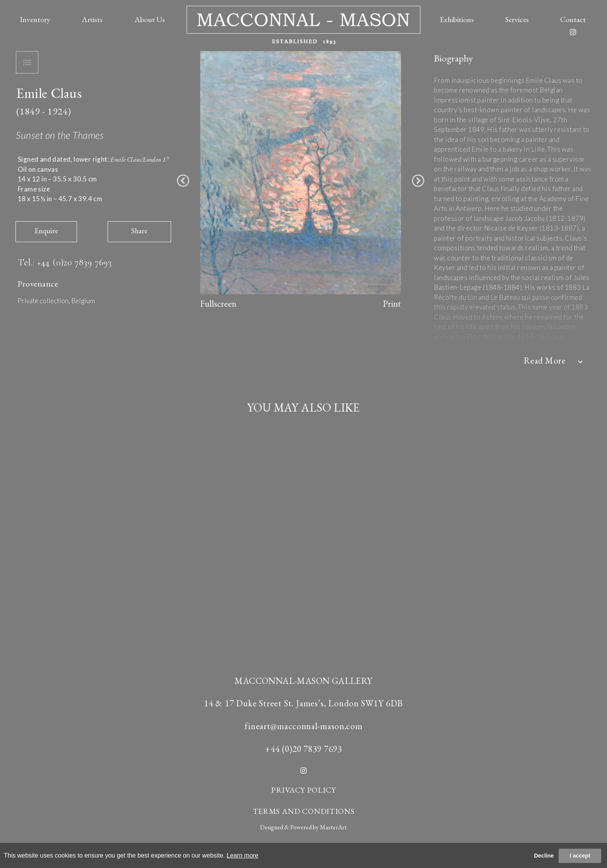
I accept (580, 856)
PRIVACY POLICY (303, 790)
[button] (183, 181)
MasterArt (333, 827)
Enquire (46, 231)
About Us (150, 19)
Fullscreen (218, 304)
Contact (573, 19)
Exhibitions (457, 19)
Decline (544, 856)
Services (517, 19)
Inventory (35, 19)
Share (139, 231)
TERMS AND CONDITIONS (304, 811)
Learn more (242, 855)
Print (392, 304)
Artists (92, 19)
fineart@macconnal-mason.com (304, 726)
